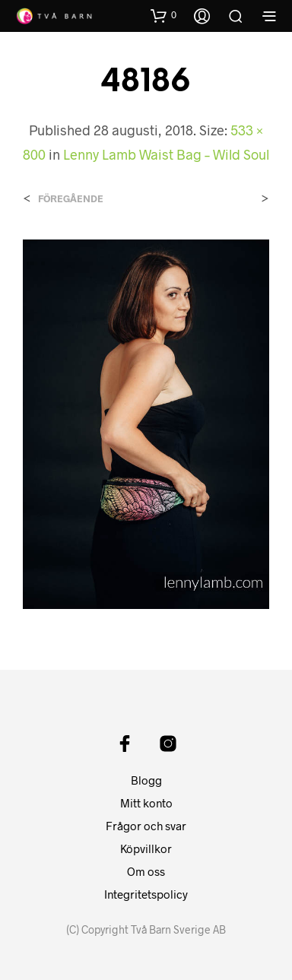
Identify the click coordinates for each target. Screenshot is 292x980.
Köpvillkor (146, 848)
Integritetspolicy (146, 894)
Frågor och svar (146, 826)
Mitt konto (146, 803)
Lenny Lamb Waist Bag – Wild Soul (166, 154)
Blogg (146, 780)
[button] (163, 15)
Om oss (146, 871)
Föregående (71, 199)
